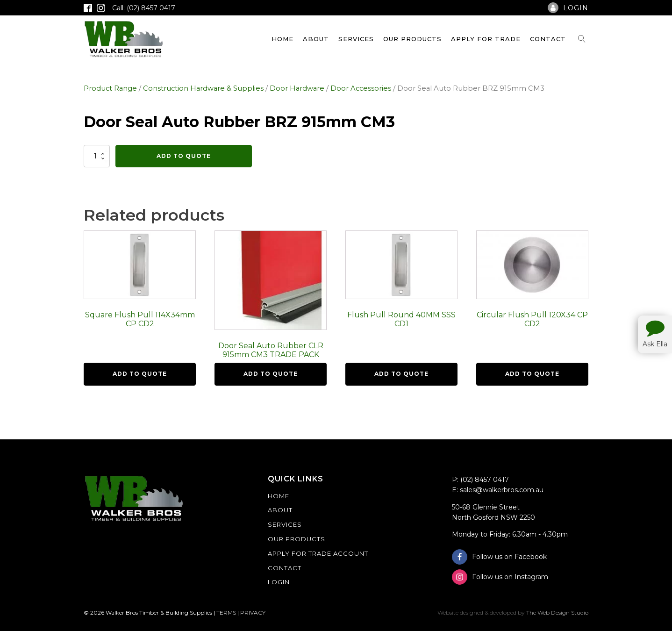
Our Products (412, 39)
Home (282, 39)
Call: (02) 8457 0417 (144, 8)
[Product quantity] (97, 156)
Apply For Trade (486, 39)
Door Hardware (297, 88)
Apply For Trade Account (318, 553)
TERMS (226, 613)
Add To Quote (184, 156)
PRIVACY (253, 613)
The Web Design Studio (557, 613)
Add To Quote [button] (140, 374)
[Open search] (582, 39)
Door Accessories (361, 88)
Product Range (110, 88)
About (316, 39)
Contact (548, 39)
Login (279, 582)
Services (356, 39)
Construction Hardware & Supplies (203, 88)
